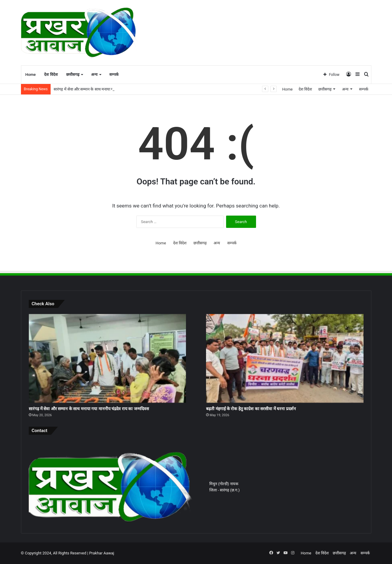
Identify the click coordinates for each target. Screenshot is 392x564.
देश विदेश (51, 75)
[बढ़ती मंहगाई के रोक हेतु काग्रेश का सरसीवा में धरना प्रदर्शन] (285, 358)
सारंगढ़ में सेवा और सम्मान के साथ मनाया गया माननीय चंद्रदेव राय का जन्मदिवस (89, 409)
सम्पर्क (114, 75)
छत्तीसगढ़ (73, 75)
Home (31, 75)
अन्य (94, 75)
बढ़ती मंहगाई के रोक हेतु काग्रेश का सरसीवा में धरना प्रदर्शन (251, 409)
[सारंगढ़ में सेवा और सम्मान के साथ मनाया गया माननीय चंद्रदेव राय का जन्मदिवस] (107, 358)
